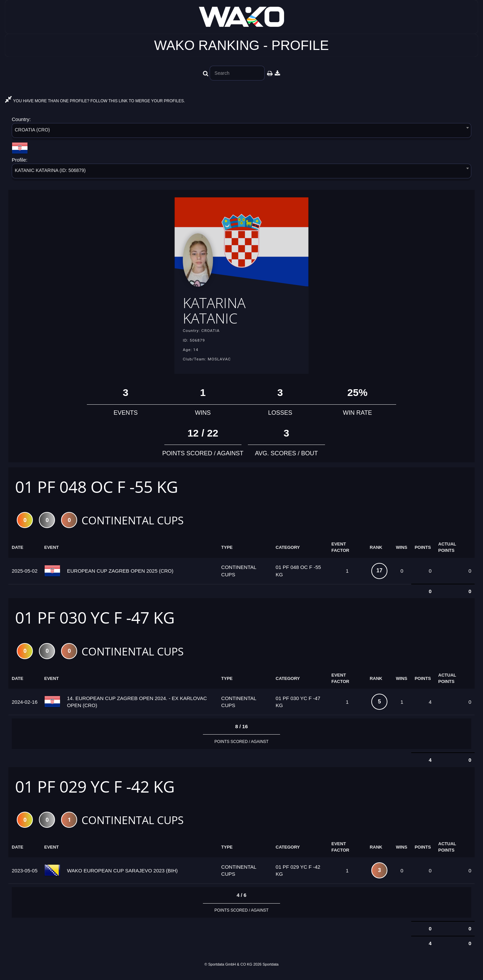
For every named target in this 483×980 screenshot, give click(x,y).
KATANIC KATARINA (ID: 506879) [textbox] (50, 170)
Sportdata (271, 969)
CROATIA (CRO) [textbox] (32, 130)
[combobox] (241, 132)
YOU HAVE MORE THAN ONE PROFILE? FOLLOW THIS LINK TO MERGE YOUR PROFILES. (95, 101)
